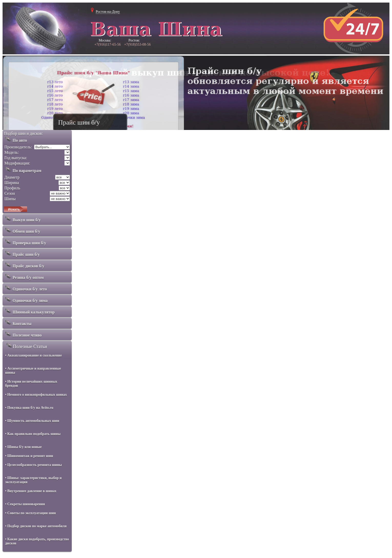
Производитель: (18, 147)
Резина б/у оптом (24, 276)
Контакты (18, 322)
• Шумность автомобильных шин (32, 421)
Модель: (12, 152)
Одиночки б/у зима (26, 299)
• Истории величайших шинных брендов (31, 384)
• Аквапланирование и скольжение (33, 355)
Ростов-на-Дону (108, 12)
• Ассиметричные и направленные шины (33, 371)
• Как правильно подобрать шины (33, 434)
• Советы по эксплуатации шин (30, 513)
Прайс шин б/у (22, 253)
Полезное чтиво (23, 334)
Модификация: (17, 163)
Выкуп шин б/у (22, 219)
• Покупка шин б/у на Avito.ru (29, 408)
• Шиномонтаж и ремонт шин (29, 456)
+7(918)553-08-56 (138, 44)
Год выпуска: (16, 158)
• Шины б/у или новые (23, 447)
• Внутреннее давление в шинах (31, 491)
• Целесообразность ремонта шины (33, 465)
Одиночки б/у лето (25, 288)
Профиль (12, 188)
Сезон (10, 193)
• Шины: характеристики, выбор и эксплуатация (33, 480)
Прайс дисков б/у (24, 265)
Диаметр (12, 177)
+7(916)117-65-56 (107, 44)
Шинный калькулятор (29, 311)
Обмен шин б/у (22, 230)
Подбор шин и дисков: (23, 133)
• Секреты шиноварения (25, 504)
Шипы (10, 199)
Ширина (12, 183)
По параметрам (23, 169)
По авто (15, 139)
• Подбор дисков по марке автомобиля (36, 526)
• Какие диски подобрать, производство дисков (37, 541)
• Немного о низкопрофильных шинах (36, 395)
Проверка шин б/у (25, 242)
